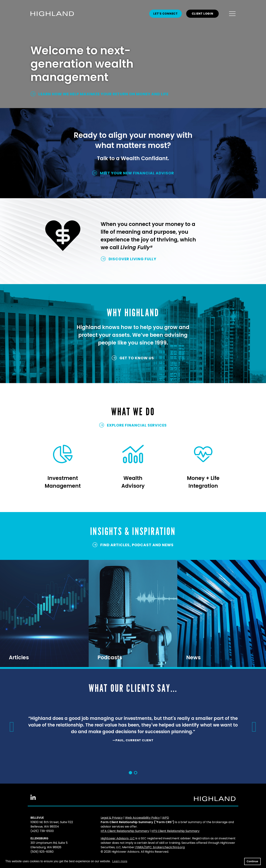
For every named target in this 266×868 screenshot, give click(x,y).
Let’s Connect (166, 14)
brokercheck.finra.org (169, 847)
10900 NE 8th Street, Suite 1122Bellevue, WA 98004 (52, 824)
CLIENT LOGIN (203, 14)
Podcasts (110, 658)
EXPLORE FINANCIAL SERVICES (133, 425)
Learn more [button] (120, 861)
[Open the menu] (232, 14)
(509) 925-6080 (42, 852)
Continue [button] (252, 861)
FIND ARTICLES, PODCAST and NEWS (133, 545)
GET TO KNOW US (133, 358)
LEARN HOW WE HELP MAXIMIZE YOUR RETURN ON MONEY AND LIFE (100, 94)
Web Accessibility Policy (142, 818)
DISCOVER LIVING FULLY (129, 259)
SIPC (148, 847)
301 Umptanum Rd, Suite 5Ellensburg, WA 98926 (49, 845)
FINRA (140, 847)
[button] (11, 727)
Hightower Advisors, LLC (118, 838)
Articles (19, 658)
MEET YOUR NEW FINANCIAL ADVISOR (133, 173)
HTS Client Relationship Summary (175, 831)
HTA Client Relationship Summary (125, 831)
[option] (133, 731)
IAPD (166, 818)
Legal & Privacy (112, 818)
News (193, 658)
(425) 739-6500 (42, 831)
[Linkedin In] (33, 799)
